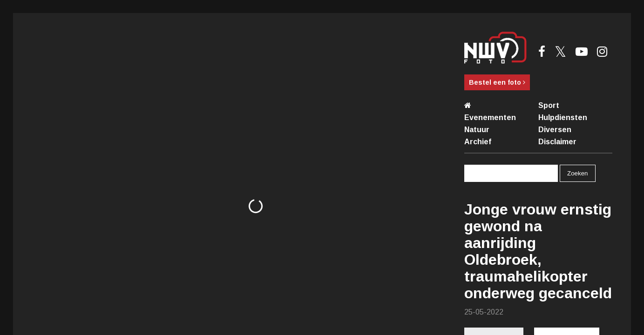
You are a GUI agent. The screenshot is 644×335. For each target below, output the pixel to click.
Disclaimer (557, 142)
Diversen (555, 130)
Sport (549, 105)
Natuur (477, 130)
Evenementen (490, 117)
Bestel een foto (497, 82)
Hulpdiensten (563, 117)
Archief (478, 142)
